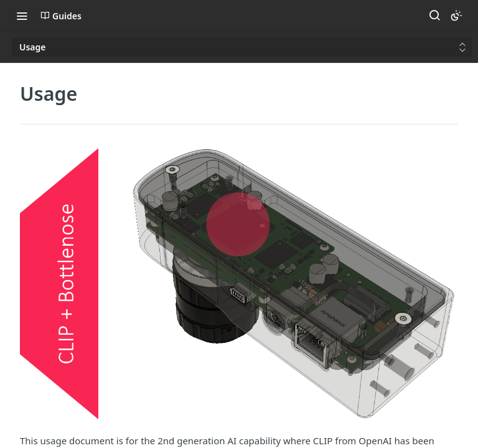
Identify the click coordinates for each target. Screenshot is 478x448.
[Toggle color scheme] (456, 16)
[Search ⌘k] (434, 16)
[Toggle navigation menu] (22, 16)
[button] (239, 283)
